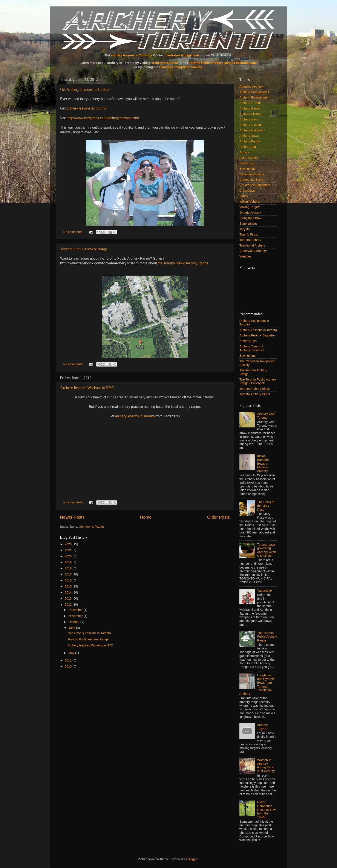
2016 (69, 580)
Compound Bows (251, 180)
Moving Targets (250, 207)
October (74, 622)
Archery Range (250, 141)
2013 (69, 598)
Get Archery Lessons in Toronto (85, 89)
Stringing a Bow (250, 218)
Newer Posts (72, 517)
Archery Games (250, 108)
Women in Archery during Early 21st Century (266, 766)
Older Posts (218, 517)
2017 (69, 574)
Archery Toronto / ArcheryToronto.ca (252, 348)
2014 (69, 592)
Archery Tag (248, 147)
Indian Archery (249, 202)
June (72, 628)
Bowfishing (247, 163)
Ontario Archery (250, 213)
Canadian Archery (252, 174)
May (72, 653)
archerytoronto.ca (165, 63)
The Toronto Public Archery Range (267, 637)
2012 (69, 604)
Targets (244, 229)
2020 (69, 556)
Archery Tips (248, 341)
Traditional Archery (252, 245)
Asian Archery (249, 158)
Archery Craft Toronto (266, 415)
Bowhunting (247, 169)
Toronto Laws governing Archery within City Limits (267, 550)
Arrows (244, 152)
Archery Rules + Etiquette (257, 335)
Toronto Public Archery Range (84, 249)
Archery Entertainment (255, 97)
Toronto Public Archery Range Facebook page (223, 63)
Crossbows (247, 191)
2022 (69, 550)
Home (146, 517)
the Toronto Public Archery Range (183, 263)
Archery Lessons (251, 125)
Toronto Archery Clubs (255, 394)
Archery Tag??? (263, 727)
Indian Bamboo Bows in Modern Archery (263, 463)
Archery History (250, 114)
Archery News (249, 136)
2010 (69, 666)
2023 (69, 544)
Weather (245, 256)
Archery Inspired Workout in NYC (87, 388)
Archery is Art (249, 119)
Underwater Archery (253, 251)
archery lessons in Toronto (131, 55)
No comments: (74, 232)
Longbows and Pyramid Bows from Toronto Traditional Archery (257, 685)
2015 (69, 586)
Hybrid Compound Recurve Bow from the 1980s (267, 810)
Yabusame (265, 590)
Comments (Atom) (91, 527)
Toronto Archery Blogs (255, 389)
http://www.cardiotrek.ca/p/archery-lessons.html (103, 118)
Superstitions (248, 224)
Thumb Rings (249, 234)
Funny (244, 196)
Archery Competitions (254, 92)
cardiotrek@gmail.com (182, 55)
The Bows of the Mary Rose (266, 506)
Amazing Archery (251, 86)
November (76, 616)
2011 (69, 660)
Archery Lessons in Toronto (258, 330)
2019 (69, 562)
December (76, 610)
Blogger (193, 859)
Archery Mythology (252, 130)
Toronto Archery (250, 240)
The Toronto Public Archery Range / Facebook (258, 381)
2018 (69, 568)
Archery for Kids (250, 103)
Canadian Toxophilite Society (181, 67)
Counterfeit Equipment (255, 185)
